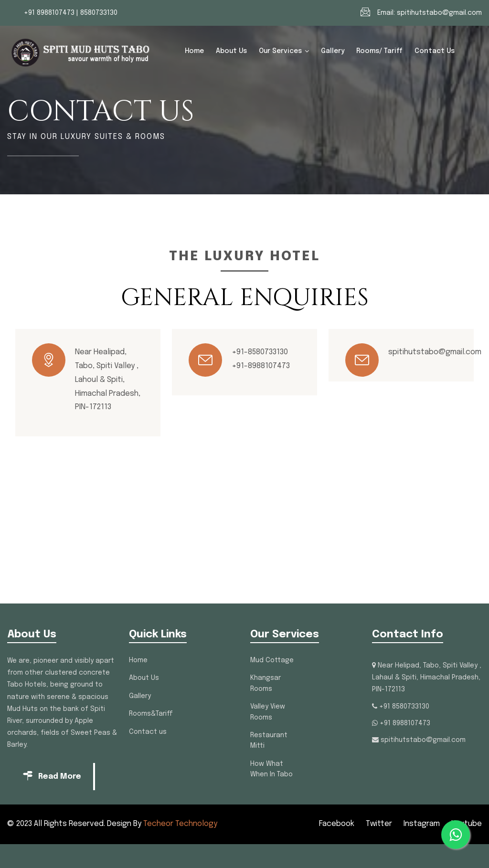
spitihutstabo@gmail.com (439, 13)
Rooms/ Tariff (379, 51)
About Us (231, 51)
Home (194, 51)
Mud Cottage (272, 660)
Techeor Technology (180, 824)
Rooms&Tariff (151, 714)
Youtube (467, 824)
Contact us (435, 51)
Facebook (337, 824)
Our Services (280, 51)
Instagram (422, 824)
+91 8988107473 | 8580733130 (71, 13)
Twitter (379, 824)
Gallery (333, 51)
